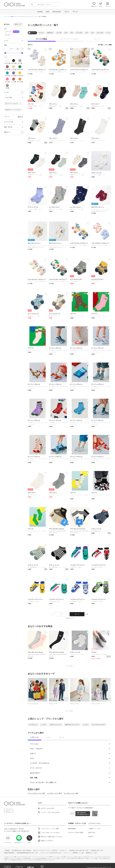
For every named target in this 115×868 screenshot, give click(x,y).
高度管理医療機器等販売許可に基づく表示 (27, 853)
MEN (48, 12)
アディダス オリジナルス (98, 725)
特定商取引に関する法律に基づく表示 (79, 850)
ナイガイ (44, 725)
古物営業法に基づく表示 (97, 850)
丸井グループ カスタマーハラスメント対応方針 (45, 850)
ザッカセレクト (33, 725)
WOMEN (40, 12)
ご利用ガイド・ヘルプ (95, 829)
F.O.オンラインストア (56, 725)
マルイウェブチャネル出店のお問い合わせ (51, 853)
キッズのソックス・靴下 (71, 793)
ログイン (9, 811)
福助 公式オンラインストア (72, 725)
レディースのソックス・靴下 (36, 793)
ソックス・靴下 (37, 17)
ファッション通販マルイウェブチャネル (14, 17)
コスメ (67, 12)
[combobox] (44, 4)
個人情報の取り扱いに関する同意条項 (22, 850)
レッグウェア (29, 17)
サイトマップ (67, 853)
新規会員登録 (72, 829)
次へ (77, 614)
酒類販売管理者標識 (9, 853)
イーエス (86, 725)
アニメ (75, 12)
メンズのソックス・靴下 (54, 793)
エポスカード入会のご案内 (76, 833)
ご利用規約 (7, 850)
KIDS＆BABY (57, 12)
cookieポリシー (63, 850)
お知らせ (91, 836)
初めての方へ (92, 833)
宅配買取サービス (77, 853)
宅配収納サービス (90, 853)
